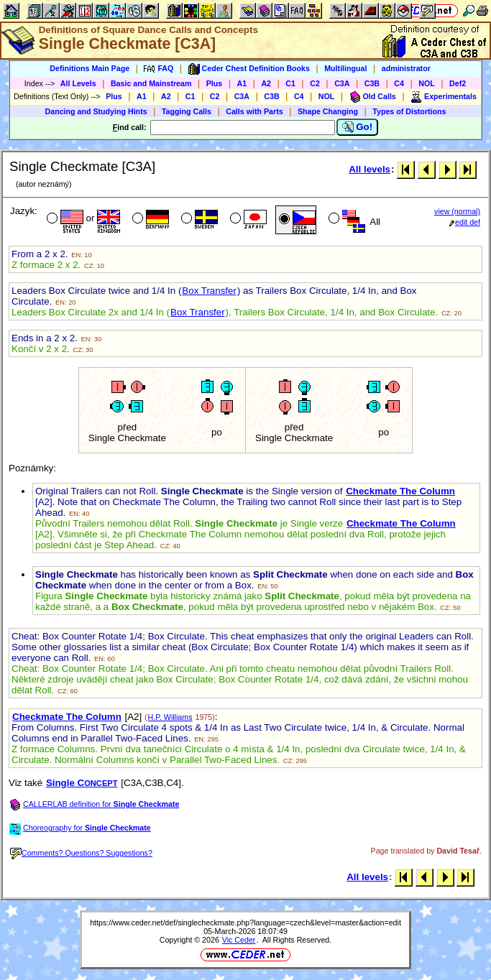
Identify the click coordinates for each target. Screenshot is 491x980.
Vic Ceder (239, 940)
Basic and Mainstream (151, 83)
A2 (266, 83)
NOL (427, 83)
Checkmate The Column (400, 491)
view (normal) (457, 211)
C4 (399, 83)
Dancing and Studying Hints (96, 111)
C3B (372, 83)
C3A (342, 83)
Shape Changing (328, 111)
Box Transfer (209, 291)
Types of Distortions (409, 111)
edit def (465, 222)
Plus (215, 83)
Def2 (458, 83)
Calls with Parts (254, 111)
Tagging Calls (187, 111)
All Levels (78, 83)
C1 (290, 83)
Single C (82, 783)
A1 (242, 83)
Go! (358, 127)
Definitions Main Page (90, 68)
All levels (370, 169)
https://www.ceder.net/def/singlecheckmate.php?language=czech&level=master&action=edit (245, 923)
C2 (315, 83)
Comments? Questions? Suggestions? (81, 853)
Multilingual (345, 68)
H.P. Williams (170, 717)
